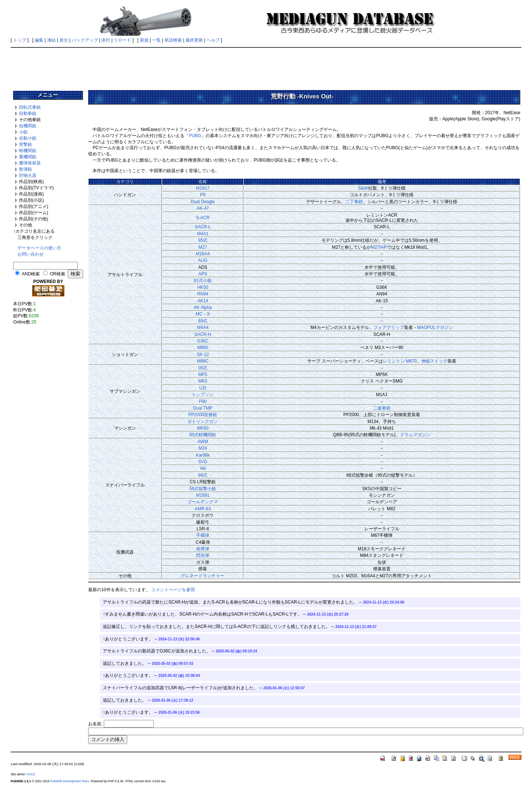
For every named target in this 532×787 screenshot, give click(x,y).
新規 (144, 40)
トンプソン (203, 395)
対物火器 (28, 175)
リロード (122, 40)
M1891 (203, 495)
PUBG (195, 136)
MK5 (203, 381)
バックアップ (85, 40)
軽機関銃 (28, 151)
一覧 (156, 40)
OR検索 (58, 274)
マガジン (444, 327)
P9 (203, 195)
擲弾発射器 (30, 163)
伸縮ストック (434, 361)
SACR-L (203, 227)
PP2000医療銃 (203, 415)
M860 (203, 348)
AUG (203, 260)
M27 (203, 247)
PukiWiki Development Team (70, 781)
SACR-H (203, 334)
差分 (64, 40)
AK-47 (203, 208)
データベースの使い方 (39, 248)
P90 (203, 402)
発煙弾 (203, 549)
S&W (363, 188)
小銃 (23, 132)
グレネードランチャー (203, 576)
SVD (203, 462)
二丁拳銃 (354, 202)
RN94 (203, 294)
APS (203, 274)
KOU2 (31, 774)
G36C (203, 341)
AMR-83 (203, 509)
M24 (203, 448)
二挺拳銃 (382, 408)
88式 (203, 475)
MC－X (203, 314)
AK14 (203, 301)
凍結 (51, 40)
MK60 (203, 428)
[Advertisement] (266, 66)
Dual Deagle (203, 202)
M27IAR (379, 247)
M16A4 (203, 254)
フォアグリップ (389, 327)
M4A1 (203, 234)
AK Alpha (203, 307)
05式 (203, 368)
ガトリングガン (203, 422)
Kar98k (203, 455)
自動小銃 (28, 138)
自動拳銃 (28, 113)
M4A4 (203, 327)
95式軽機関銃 (203, 435)
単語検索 (173, 40)
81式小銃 (203, 280)
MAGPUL (427, 327)
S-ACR (203, 218)
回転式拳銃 (30, 107)
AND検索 (31, 274)
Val (203, 468)
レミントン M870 (400, 361)
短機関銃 (28, 126)
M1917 (203, 188)
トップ (20, 40)
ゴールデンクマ (203, 502)
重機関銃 (28, 157)
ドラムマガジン (415, 435)
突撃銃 (26, 144)
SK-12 (203, 354)
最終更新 (194, 40)
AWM (203, 442)
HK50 (203, 287)
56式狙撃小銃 (203, 489)
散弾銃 (26, 169)
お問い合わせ (31, 254)
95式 (203, 240)
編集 (39, 40)
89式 (203, 321)
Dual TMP (203, 408)
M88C (203, 361)
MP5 (203, 375)
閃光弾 (203, 555)
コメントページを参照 (173, 590)
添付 (106, 40)
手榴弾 (203, 535)
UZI (203, 388)
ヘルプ (213, 40)
